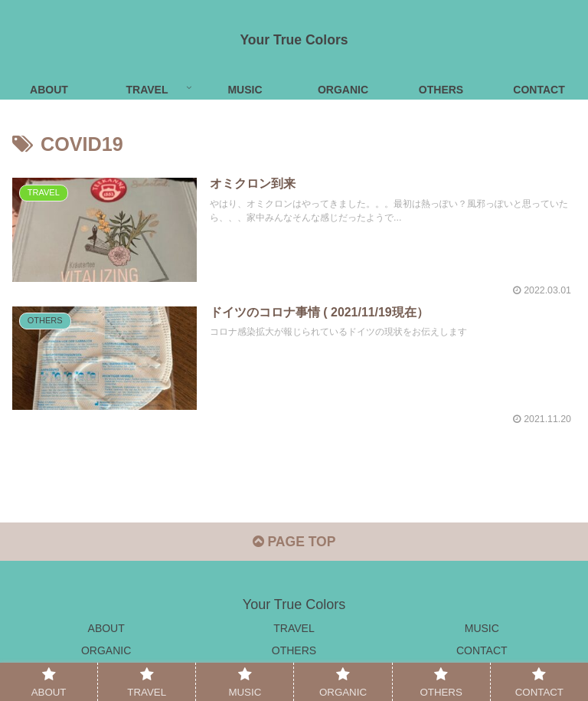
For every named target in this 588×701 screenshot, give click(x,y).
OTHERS (294, 652)
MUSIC (482, 629)
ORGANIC (106, 652)
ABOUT (106, 629)
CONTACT (482, 652)
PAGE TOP (294, 543)
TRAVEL (294, 629)
